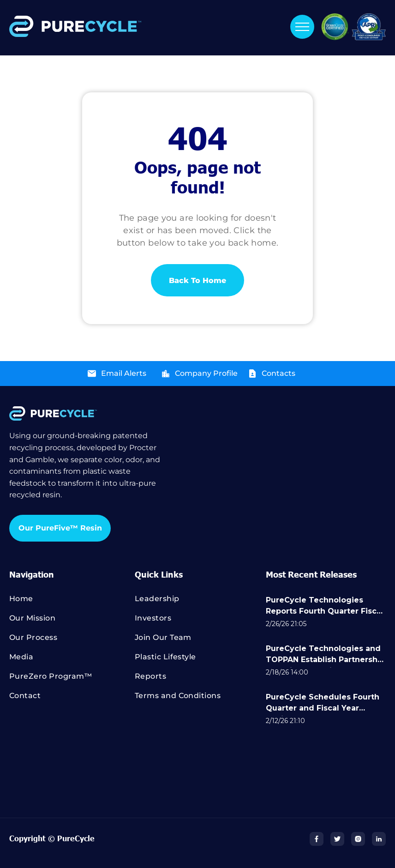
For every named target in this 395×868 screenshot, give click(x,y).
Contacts (278, 373)
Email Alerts (124, 373)
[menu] (302, 27)
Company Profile (206, 373)
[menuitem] (72, 603)
